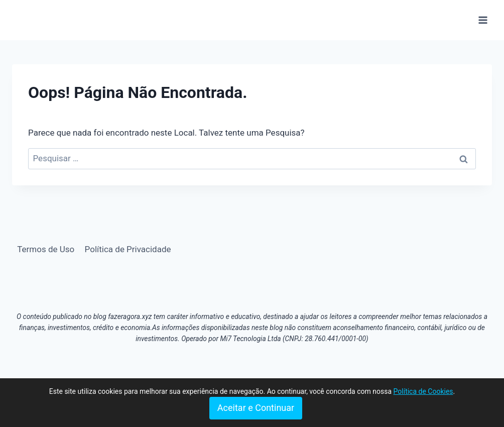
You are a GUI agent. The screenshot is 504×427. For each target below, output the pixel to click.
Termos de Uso (46, 249)
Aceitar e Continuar (256, 408)
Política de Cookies (423, 391)
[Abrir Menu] (483, 20)
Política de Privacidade (128, 249)
